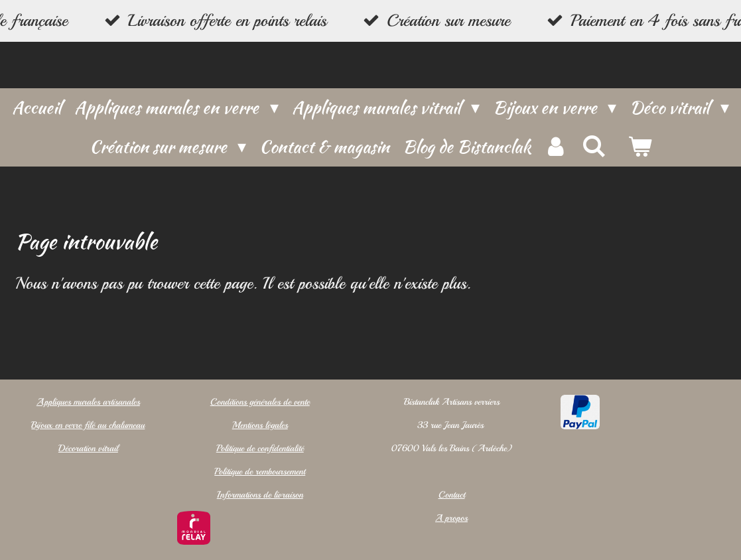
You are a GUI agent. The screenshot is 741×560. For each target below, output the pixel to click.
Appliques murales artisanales (88, 402)
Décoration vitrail (88, 448)
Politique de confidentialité (259, 448)
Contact (451, 495)
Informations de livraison (259, 495)
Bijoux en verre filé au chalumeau (88, 425)
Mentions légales (259, 425)
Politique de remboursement (260, 471)
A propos (451, 518)
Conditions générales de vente (259, 402)
